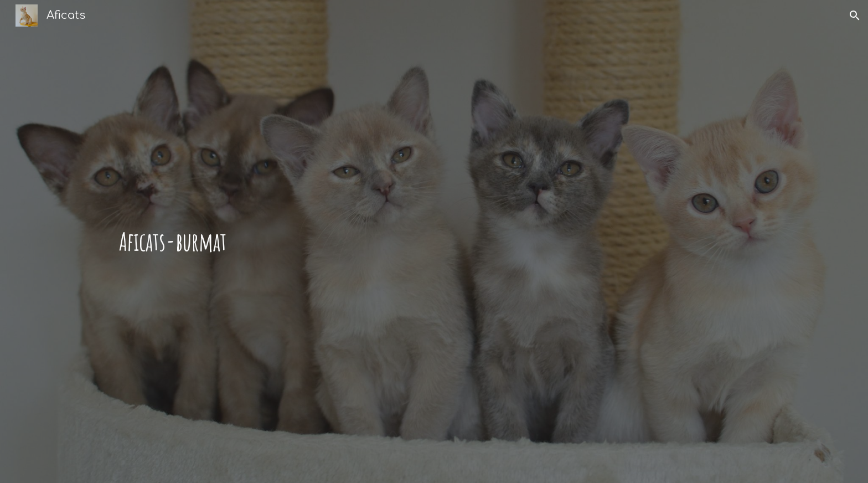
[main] (379, 242)
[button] (855, 16)
